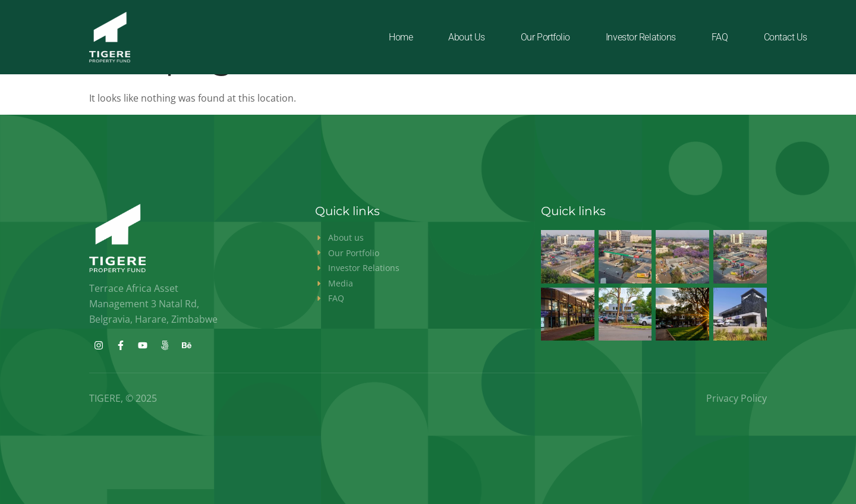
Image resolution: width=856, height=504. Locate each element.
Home (401, 37)
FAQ (720, 37)
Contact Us (786, 37)
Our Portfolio (545, 37)
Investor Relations (641, 37)
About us (466, 37)
